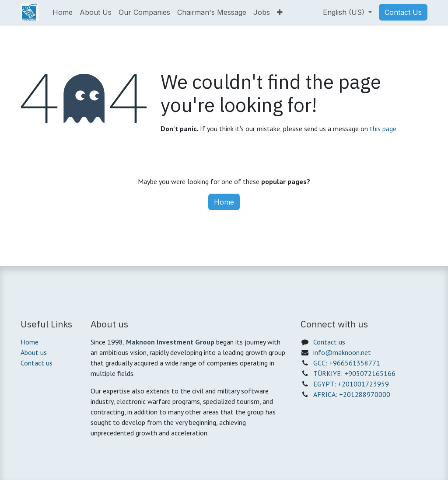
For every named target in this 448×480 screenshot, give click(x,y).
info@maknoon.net (342, 352)
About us (34, 352)
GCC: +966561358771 (347, 363)
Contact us (37, 363)
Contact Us (403, 12)
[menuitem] (63, 12)
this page (383, 129)
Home (224, 202)
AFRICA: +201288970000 (352, 394)
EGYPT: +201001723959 (351, 384)
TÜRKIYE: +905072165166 (354, 373)
